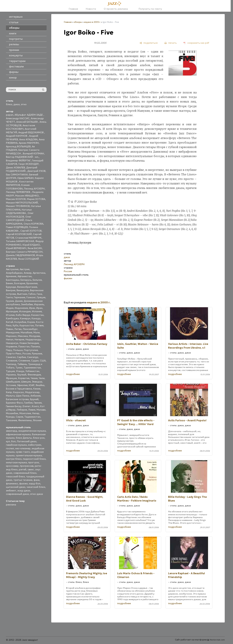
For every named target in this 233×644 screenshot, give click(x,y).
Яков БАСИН (35, 248)
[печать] (170, 43)
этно (24, 104)
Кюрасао (19, 392)
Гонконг (31, 297)
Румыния (37, 354)
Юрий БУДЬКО (31, 245)
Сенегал (11, 357)
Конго (35, 406)
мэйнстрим (35, 445)
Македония (13, 332)
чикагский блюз (36, 487)
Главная (73, 9)
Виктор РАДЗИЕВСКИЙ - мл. (22, 157)
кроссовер (12, 466)
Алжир (28, 273)
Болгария (20, 283)
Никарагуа (12, 343)
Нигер (36, 413)
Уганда (20, 371)
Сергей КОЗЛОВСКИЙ (19, 234)
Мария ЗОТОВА (36, 199)
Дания (19, 301)
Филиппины (25, 420)
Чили (42, 378)
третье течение (23, 480)
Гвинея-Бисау (14, 406)
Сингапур (33, 357)
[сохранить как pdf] (196, 43)
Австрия (25, 269)
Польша (18, 350)
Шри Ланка (23, 396)
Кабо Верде (23, 315)
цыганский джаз (16, 487)
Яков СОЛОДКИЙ (29, 259)
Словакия (12, 361)
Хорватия (24, 378)
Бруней (34, 399)
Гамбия (28, 403)
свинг (31, 469)
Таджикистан (32, 417)
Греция (41, 297)
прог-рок (34, 462)
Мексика (23, 336)
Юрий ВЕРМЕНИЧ (16, 248)
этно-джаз (37, 494)
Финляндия (34, 375)
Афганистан (25, 276)
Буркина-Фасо (14, 403)
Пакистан (24, 346)
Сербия (21, 357)
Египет (27, 406)
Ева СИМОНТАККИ (17, 175)
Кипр (9, 392)
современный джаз (17, 494)
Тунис (19, 368)
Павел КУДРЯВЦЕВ (17, 227)
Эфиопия (22, 385)
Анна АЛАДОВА (28, 139)
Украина (11, 375)
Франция (11, 378)
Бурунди (11, 287)
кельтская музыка (16, 462)
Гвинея (38, 403)
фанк (37, 480)
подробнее (73, 374)
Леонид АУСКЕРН (34, 189)
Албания (35, 396)
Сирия (19, 417)
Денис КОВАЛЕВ (15, 168)
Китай (10, 322)
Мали (37, 332)
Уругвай (22, 375)
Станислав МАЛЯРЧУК (28, 238)
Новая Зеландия (29, 343)
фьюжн (23, 484)
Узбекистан (32, 371)
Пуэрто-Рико (14, 354)
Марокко (11, 336)
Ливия (32, 410)
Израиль (39, 304)
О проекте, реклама (116, 9)
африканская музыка (18, 434)
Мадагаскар (32, 392)
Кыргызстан (27, 325)
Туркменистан (32, 368)
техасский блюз (15, 476)
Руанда (10, 417)
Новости (91, 9)
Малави (41, 410)
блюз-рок (39, 438)
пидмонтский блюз (34, 459)
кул (8, 441)
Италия (10, 315)
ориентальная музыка (29, 455)
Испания (37, 311)
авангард (11, 431)
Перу (9, 350)
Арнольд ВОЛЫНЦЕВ (18, 146)
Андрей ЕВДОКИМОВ (31, 132)
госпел (10, 448)
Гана (39, 294)
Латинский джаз (27, 441)
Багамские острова (17, 399)
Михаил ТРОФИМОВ (18, 206)
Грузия (10, 301)
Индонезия (21, 308)
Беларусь (26, 280)
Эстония (11, 385)
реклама (11, 505)
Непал (10, 339)
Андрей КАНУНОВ (17, 136)
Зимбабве (27, 304)
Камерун (25, 318)
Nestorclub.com (217, 640)
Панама (35, 346)
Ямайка (40, 385)
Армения (11, 276)
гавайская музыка (16, 445)
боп (13, 441)
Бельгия (37, 280)
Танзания (11, 420)
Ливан (10, 329)
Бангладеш (13, 280)
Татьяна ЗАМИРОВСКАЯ (20, 241)
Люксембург (30, 329)
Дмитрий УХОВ (36, 171)
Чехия (34, 378)
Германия (20, 297)
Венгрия (11, 290)
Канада (36, 318)
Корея (31, 322)
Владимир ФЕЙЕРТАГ (18, 160)
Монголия (25, 413)
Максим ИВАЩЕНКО (27, 196)
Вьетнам (22, 294)
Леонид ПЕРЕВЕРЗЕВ (18, 192)
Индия (10, 308)
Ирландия (12, 311)
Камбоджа (12, 318)
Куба (15, 325)
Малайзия (26, 332)
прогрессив (27, 466)
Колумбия (20, 322)
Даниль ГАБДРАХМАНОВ (20, 255)
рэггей (23, 469)
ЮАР (32, 385)
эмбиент (11, 491)
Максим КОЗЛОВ (16, 199)
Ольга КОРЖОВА (33, 224)
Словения (24, 361)
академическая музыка (32, 431)
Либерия (22, 410)
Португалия (31, 350)
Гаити (9, 297)
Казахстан (37, 315)
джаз (17, 104)
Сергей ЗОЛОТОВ (31, 231)
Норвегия (11, 346)
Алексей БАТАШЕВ (27, 122)
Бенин (9, 283)
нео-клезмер (23, 448)
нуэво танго (23, 452)
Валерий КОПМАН (33, 153)
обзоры (78, 22)
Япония (37, 420)
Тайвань (22, 364)
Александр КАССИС (18, 118)
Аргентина (39, 273)
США (43, 361)
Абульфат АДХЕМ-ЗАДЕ (29, 115)
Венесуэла (23, 290)
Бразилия (32, 283)
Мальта (10, 396)
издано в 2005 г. (92, 22)
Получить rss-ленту (149, 9)
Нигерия (19, 339)
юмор (13, 78)
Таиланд (11, 364)
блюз (9, 104)
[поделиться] (149, 43)
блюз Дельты (24, 438)
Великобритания (27, 287)
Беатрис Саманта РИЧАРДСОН (24, 252)
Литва (18, 329)
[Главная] (115, 4)
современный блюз (25, 473)
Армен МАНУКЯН (29, 143)
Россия (27, 354)
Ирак (32, 308)
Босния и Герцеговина (19, 389)
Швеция (26, 382)
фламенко (12, 484)
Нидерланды (33, 339)
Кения (37, 389)
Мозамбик (12, 413)
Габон (32, 294)
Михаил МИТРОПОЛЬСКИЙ (22, 203)
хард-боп (35, 484)
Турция (10, 371)
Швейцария (13, 382)
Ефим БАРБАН (26, 178)
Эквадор (37, 382)
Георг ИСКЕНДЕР (29, 164)
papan (10, 115)
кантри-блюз (14, 459)
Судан (35, 361)
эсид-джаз (24, 491)
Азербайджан (14, 273)
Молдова (35, 336)
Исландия (25, 311)
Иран (39, 308)
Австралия (12, 269)
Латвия (39, 325)
